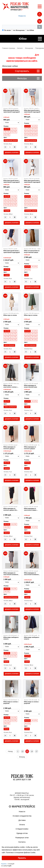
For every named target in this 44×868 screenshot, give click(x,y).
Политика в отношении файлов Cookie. (21, 853)
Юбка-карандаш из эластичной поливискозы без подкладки (12, 574)
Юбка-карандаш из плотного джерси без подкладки (10, 509)
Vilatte (20, 249)
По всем (7, 30)
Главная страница (9, 48)
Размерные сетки (22, 838)
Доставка (22, 820)
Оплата (22, 825)
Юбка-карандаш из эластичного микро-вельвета (30, 509)
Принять (22, 858)
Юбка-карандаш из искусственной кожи (31, 386)
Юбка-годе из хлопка (10, 315)
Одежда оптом (22, 833)
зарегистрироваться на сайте (22, 61)
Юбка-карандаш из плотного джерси (9, 448)
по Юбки (31, 30)
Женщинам (29, 48)
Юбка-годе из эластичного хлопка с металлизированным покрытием (10, 386)
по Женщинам (19, 30)
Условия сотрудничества (22, 816)
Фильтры (28, 78)
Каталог (20, 48)
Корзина (4, 864)
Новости (22, 16)
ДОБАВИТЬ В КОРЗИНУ (12, 153)
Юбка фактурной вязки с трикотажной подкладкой (11, 111)
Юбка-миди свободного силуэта (11, 638)
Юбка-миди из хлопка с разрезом (11, 703)
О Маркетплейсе (22, 829)
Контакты (22, 842)
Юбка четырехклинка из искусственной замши (32, 251)
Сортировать (27, 71)
